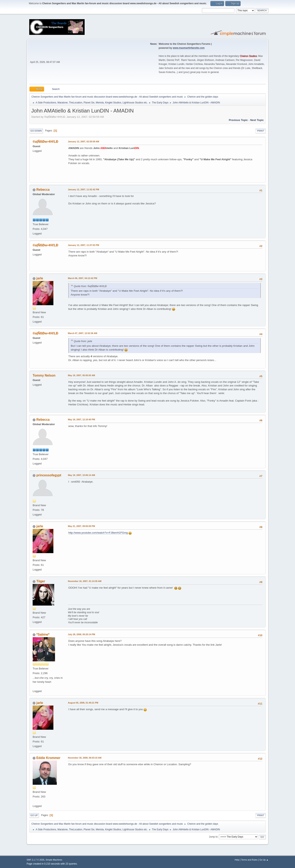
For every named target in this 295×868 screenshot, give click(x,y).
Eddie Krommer (48, 758)
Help (237, 860)
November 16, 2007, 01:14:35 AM (85, 581)
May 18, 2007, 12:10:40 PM (81, 419)
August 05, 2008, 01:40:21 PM (83, 703)
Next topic (257, 120)
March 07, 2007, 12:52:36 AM (83, 333)
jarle (40, 278)
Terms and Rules (249, 860)
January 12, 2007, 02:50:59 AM (84, 142)
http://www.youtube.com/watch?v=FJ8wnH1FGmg (98, 533)
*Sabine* (43, 634)
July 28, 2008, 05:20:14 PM (82, 634)
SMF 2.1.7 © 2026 (35, 860)
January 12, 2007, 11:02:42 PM (84, 189)
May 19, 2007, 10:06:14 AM (81, 475)
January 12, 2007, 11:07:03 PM (84, 245)
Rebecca (43, 190)
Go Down (36, 131)
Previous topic (238, 120)
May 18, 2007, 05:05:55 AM (81, 375)
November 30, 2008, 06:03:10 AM (85, 758)
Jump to (213, 837)
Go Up (34, 815)
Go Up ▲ (264, 860)
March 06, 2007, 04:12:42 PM (83, 278)
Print (261, 131)
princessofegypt (49, 475)
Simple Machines (54, 860)
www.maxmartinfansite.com (189, 48)
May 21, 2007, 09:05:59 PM (81, 526)
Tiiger (41, 581)
